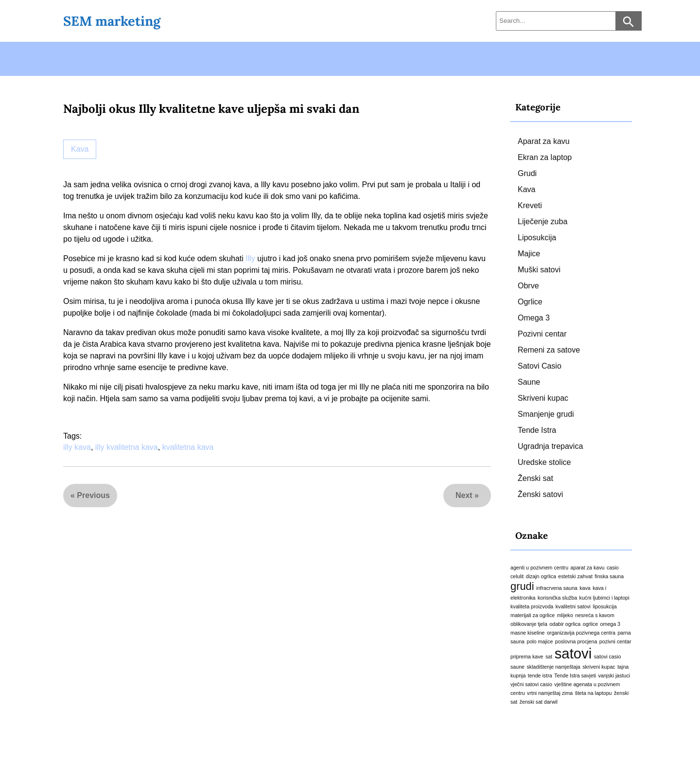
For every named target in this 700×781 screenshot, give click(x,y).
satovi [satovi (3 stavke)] (573, 653)
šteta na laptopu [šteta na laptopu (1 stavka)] (594, 693)
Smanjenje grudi (546, 414)
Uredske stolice (544, 462)
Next (464, 495)
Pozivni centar (542, 334)
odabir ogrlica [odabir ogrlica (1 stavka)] (565, 624)
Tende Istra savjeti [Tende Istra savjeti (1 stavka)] (575, 675)
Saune (529, 382)
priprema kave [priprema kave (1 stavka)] (527, 657)
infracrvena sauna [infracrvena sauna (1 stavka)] (557, 588)
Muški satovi (539, 270)
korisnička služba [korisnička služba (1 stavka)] (557, 598)
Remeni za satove (549, 350)
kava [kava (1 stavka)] (585, 588)
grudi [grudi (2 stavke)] (522, 586)
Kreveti (530, 205)
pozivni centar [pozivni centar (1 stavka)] (615, 641)
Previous (93, 495)
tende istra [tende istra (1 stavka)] (540, 675)
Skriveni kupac (543, 398)
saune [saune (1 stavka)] (517, 667)
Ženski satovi (540, 494)
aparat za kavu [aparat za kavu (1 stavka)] (588, 568)
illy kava (77, 447)
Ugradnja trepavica (550, 446)
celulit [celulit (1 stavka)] (517, 576)
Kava (80, 149)
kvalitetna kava (188, 447)
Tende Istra (537, 430)
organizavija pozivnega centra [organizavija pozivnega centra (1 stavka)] (581, 633)
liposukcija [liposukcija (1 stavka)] (604, 606)
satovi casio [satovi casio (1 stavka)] (608, 657)
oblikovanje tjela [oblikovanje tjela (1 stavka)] (529, 624)
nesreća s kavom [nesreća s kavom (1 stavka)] (595, 615)
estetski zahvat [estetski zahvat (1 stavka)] (575, 576)
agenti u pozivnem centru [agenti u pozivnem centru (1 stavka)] (539, 568)
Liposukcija (537, 238)
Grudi (527, 173)
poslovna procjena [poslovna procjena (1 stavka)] (576, 641)
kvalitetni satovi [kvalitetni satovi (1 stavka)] (573, 606)
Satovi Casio (540, 366)
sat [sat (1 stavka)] (549, 657)
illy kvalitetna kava (127, 447)
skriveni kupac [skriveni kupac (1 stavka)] (599, 667)
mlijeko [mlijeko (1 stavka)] (565, 615)
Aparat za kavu (544, 141)
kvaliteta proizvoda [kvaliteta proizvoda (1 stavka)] (532, 606)
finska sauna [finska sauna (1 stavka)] (609, 576)
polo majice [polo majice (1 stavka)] (540, 641)
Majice (529, 254)
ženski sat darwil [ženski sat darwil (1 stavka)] (539, 702)
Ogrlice (530, 302)
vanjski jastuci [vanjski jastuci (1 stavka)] (614, 675)
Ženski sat (535, 478)
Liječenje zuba (542, 222)
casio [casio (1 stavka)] (613, 568)
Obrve (528, 286)
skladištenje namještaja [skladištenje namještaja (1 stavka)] (554, 667)
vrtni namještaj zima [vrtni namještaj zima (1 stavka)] (550, 693)
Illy (250, 258)
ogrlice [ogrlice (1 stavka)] (590, 624)
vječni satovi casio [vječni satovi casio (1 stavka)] (531, 684)
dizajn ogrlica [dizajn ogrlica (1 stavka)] (541, 576)
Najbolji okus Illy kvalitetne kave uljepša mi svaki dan (211, 109)
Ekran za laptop (545, 157)
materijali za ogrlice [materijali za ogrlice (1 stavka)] (533, 615)
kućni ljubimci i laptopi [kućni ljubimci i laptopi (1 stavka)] (604, 598)
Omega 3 (534, 318)
